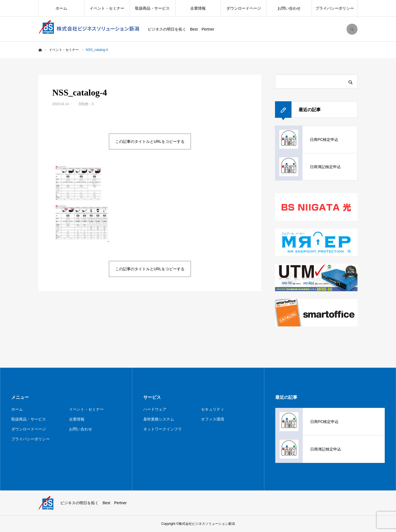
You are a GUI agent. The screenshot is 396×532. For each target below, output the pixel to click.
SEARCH (352, 29)
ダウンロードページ (244, 8)
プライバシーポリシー (335, 8)
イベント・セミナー (107, 8)
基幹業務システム (159, 419)
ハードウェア (155, 409)
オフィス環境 (213, 419)
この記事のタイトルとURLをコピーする (150, 141)
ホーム (61, 8)
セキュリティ (213, 409)
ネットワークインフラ (163, 429)
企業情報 (198, 8)
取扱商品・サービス (152, 8)
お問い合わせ (289, 8)
